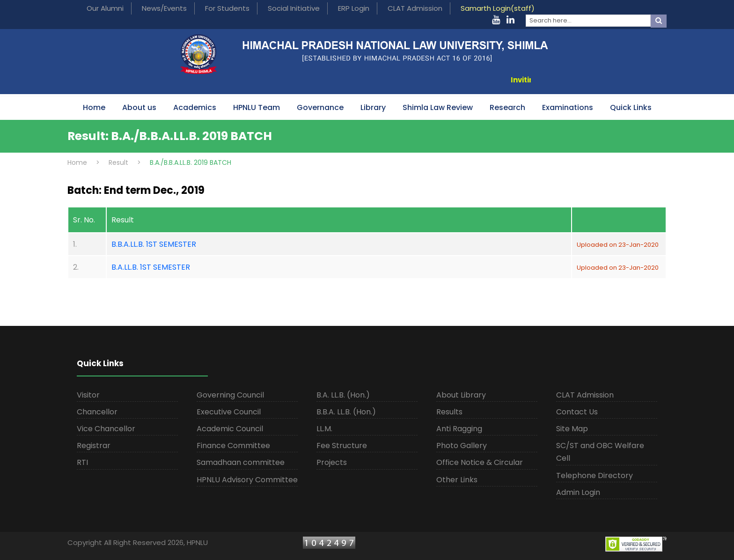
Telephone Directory (595, 475)
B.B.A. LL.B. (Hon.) (346, 412)
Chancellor (97, 412)
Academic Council (230, 429)
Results (449, 412)
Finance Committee (233, 446)
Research (507, 107)
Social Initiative (294, 8)
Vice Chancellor (106, 429)
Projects (332, 462)
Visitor (88, 395)
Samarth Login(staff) (498, 8)
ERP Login (354, 8)
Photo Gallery (462, 446)
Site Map (572, 429)
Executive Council (229, 412)
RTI (82, 462)
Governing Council (230, 395)
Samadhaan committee (241, 462)
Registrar (94, 446)
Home (94, 107)
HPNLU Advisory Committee (247, 480)
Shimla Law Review (438, 107)
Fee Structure (342, 446)
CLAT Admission (415, 8)
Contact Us (577, 412)
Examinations (568, 107)
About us (139, 107)
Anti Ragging (459, 429)
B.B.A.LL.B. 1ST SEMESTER (154, 244)
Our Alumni (105, 8)
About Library (461, 395)
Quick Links (631, 107)
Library (373, 107)
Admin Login (578, 492)
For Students (227, 8)
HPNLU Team (257, 107)
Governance (320, 107)
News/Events (164, 8)
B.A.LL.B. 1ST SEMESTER (151, 267)
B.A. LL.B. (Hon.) (343, 395)
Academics (195, 107)
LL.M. (324, 429)
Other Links (457, 480)
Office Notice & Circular (480, 462)
